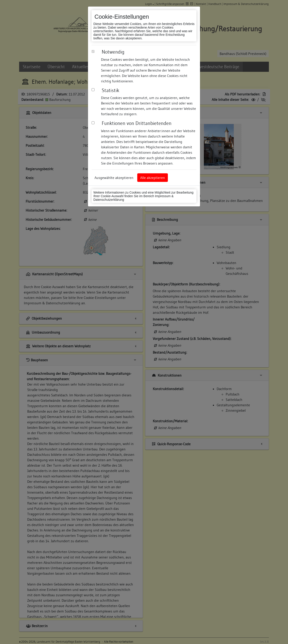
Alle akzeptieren (153, 178)
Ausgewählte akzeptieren (114, 178)
